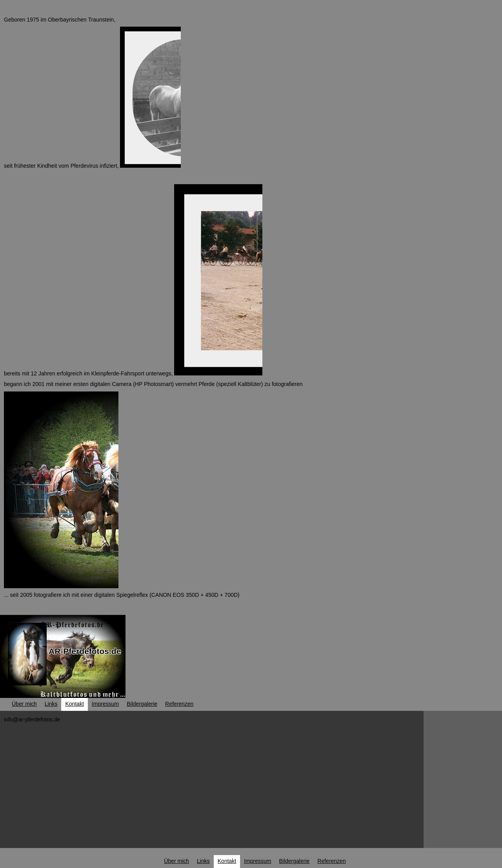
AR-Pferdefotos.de (85, 651)
